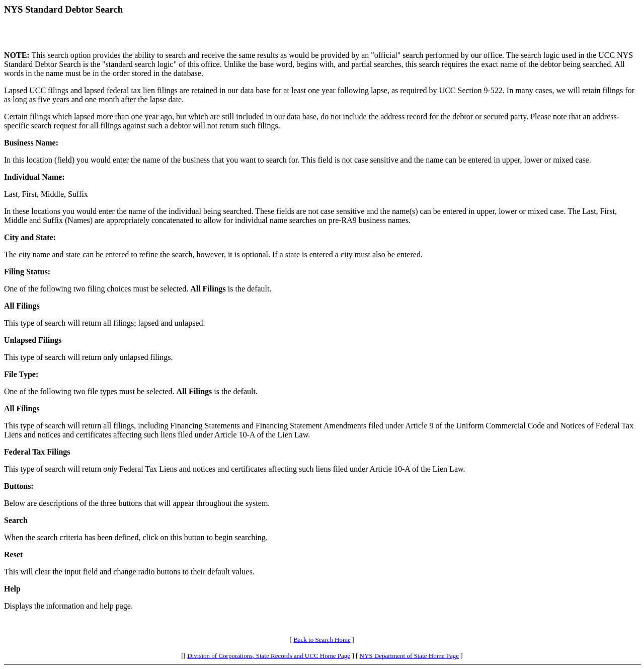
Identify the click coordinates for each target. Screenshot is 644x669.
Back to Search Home (322, 640)
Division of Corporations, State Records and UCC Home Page (269, 656)
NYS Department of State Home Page (409, 656)
